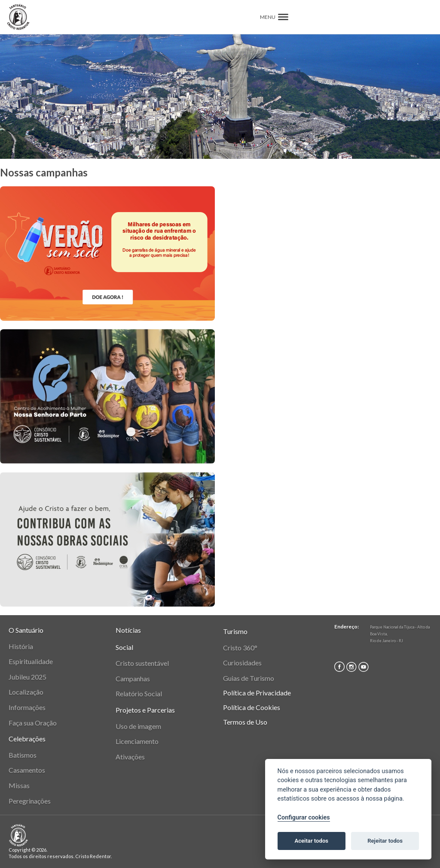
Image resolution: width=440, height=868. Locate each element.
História (21, 646)
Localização (26, 692)
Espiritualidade (31, 661)
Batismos (23, 755)
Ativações (130, 757)
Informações (27, 707)
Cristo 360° (240, 648)
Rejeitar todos (385, 841)
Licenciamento (137, 741)
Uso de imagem (138, 726)
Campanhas (133, 678)
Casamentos (27, 770)
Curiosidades (242, 663)
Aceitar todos (311, 841)
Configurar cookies (304, 818)
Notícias (128, 630)
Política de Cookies (252, 707)
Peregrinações (30, 801)
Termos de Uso (245, 722)
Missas (19, 785)
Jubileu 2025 (27, 677)
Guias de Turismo (249, 678)
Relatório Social (139, 693)
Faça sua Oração (33, 723)
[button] (283, 17)
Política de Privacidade (257, 693)
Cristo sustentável (142, 663)
